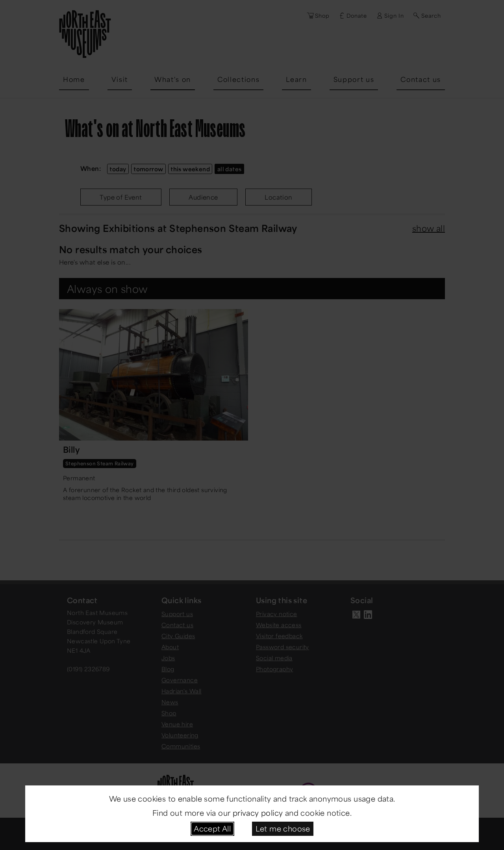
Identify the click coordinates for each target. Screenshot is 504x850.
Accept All (212, 828)
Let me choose (283, 828)
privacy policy (258, 813)
